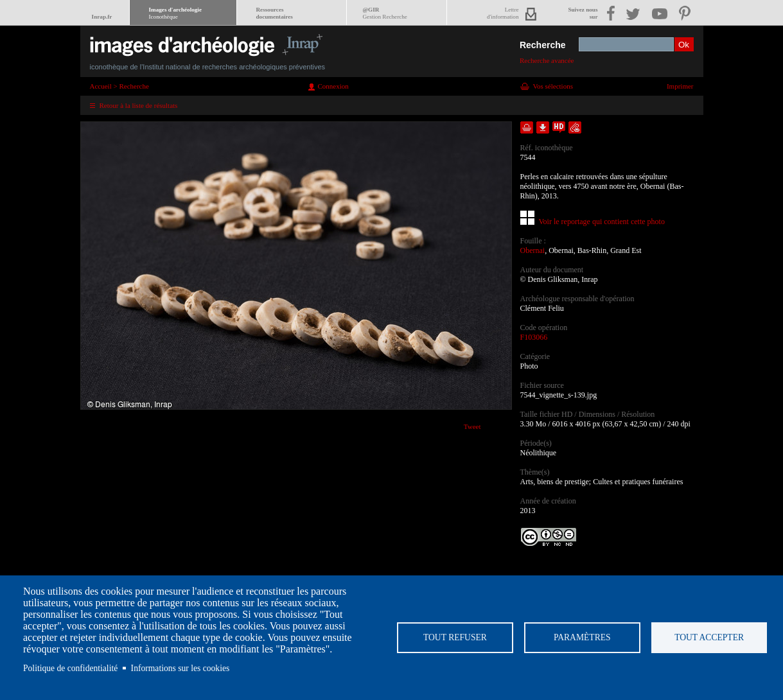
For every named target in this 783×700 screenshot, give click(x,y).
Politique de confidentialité (70, 668)
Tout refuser (455, 637)
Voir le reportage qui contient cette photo (602, 222)
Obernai (533, 250)
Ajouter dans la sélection (527, 127)
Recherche (543, 45)
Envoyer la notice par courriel (575, 127)
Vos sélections (553, 86)
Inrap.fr (102, 17)
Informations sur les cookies (180, 668)
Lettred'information (503, 13)
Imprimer (680, 86)
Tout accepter (709, 637)
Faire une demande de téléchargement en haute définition (559, 127)
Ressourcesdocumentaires (275, 13)
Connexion (333, 86)
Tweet (472, 426)
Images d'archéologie (175, 13)
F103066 (534, 337)
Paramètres (582, 637)
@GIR (385, 13)
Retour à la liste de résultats (139, 105)
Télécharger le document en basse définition (543, 127)
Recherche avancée (547, 60)
